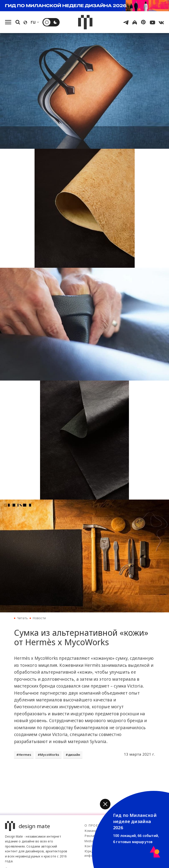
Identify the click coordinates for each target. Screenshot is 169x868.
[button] (105, 804)
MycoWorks (50, 755)
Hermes (25, 755)
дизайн (74, 755)
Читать (23, 618)
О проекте (95, 825)
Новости (39, 618)
